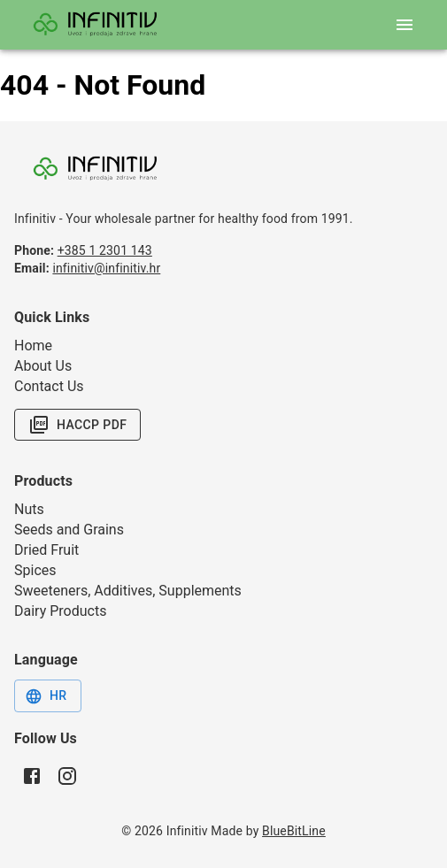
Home (33, 346)
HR (46, 696)
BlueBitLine (294, 831)
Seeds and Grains (69, 530)
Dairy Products (60, 611)
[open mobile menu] (405, 25)
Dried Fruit (46, 550)
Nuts (29, 509)
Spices (35, 570)
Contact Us (49, 386)
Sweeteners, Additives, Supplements (128, 591)
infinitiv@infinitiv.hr (106, 268)
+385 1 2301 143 (105, 250)
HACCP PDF (77, 425)
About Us (43, 366)
